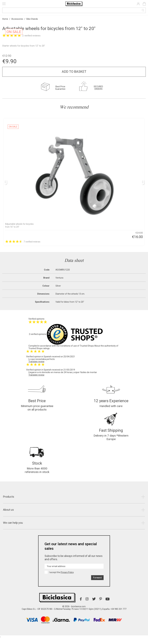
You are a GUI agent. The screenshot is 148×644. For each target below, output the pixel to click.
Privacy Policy (67, 578)
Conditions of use (68, 346)
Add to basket (74, 72)
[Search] (74, 10)
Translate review (36, 362)
